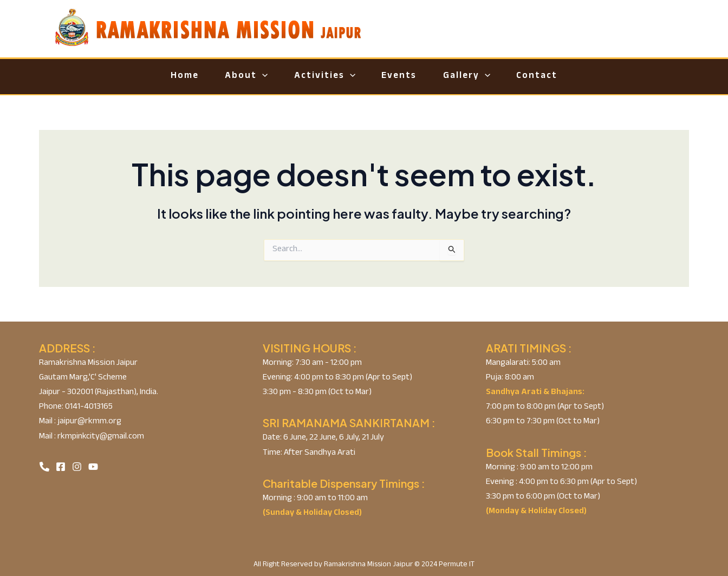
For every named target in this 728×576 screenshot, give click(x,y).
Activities (321, 77)
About (237, 77)
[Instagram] (77, 467)
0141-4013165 (88, 407)
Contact (552, 77)
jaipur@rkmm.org (89, 422)
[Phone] (44, 467)
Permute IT (457, 565)
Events (402, 77)
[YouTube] (93, 467)
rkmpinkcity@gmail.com (100, 437)
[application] (253, 77)
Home (169, 77)
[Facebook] (61, 467)
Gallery (476, 77)
